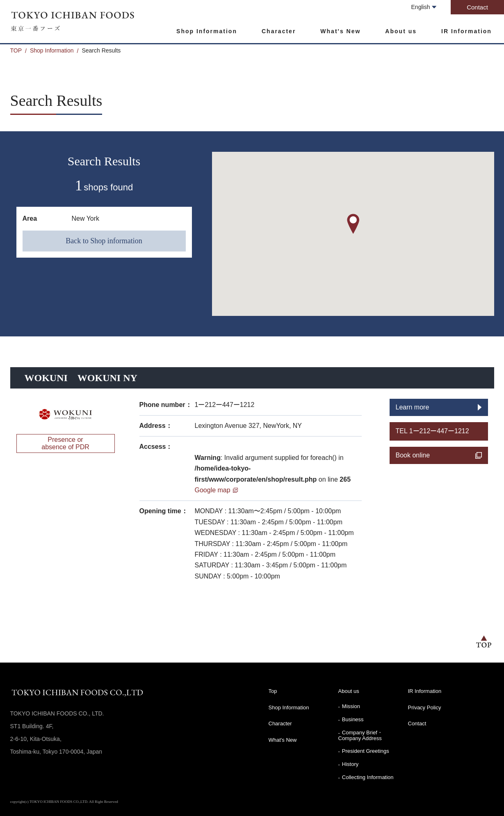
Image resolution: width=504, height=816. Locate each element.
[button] (353, 224)
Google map (213, 490)
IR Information (466, 31)
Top (273, 691)
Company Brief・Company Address (360, 735)
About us (401, 31)
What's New (340, 31)
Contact (477, 7)
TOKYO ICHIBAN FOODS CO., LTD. (73, 21)
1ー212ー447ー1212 (225, 405)
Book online (413, 455)
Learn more (413, 407)
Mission (351, 706)
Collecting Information (368, 777)
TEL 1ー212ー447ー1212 (432, 431)
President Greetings (366, 751)
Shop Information (207, 31)
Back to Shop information (104, 241)
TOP (16, 50)
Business (353, 719)
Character (279, 31)
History (350, 764)
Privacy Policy (425, 707)
